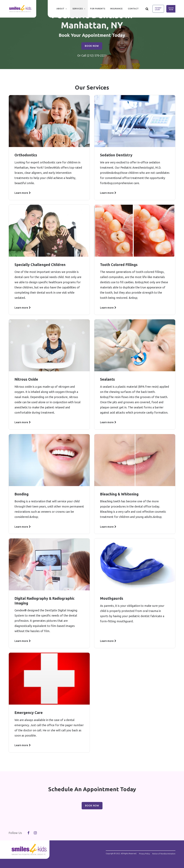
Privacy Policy (144, 854)
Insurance (116, 9)
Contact (133, 9)
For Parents (98, 9)
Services (78, 9)
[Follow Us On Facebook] (28, 833)
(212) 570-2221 (97, 55)
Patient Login (158, 9)
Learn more (21, 193)
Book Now (171, 9)
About (60, 9)
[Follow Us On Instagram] (35, 833)
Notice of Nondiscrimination (164, 854)
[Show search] (147, 9)
